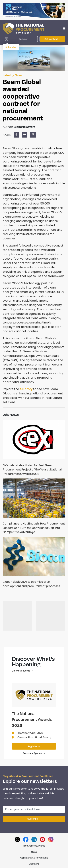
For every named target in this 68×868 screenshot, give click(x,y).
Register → (25, 39)
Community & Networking (34, 858)
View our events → (23, 671)
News (34, 852)
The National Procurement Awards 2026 (32, 719)
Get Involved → (52, 39)
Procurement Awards (34, 846)
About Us (34, 864)
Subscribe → (34, 819)
